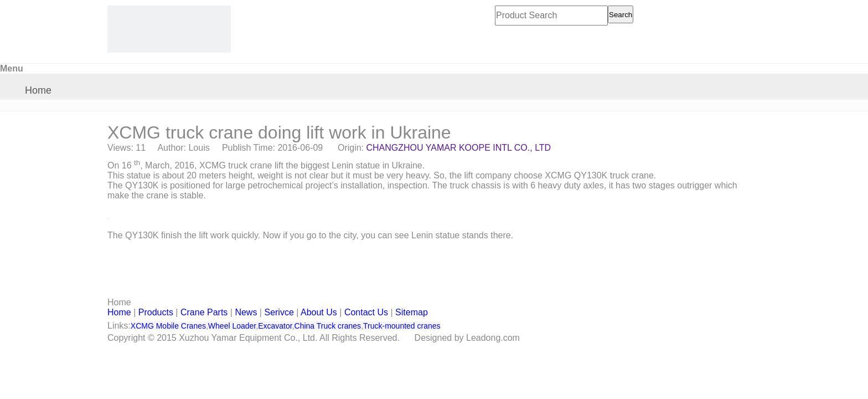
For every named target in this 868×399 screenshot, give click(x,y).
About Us (319, 312)
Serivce (279, 312)
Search (621, 15)
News (246, 312)
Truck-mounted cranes (402, 326)
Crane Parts (204, 312)
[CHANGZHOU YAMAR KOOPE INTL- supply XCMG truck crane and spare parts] (169, 29)
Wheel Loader (232, 326)
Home (38, 90)
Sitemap (412, 312)
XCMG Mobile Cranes (168, 326)
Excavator (275, 326)
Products (156, 312)
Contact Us (366, 312)
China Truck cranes (328, 326)
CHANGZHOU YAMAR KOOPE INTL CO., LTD (459, 148)
